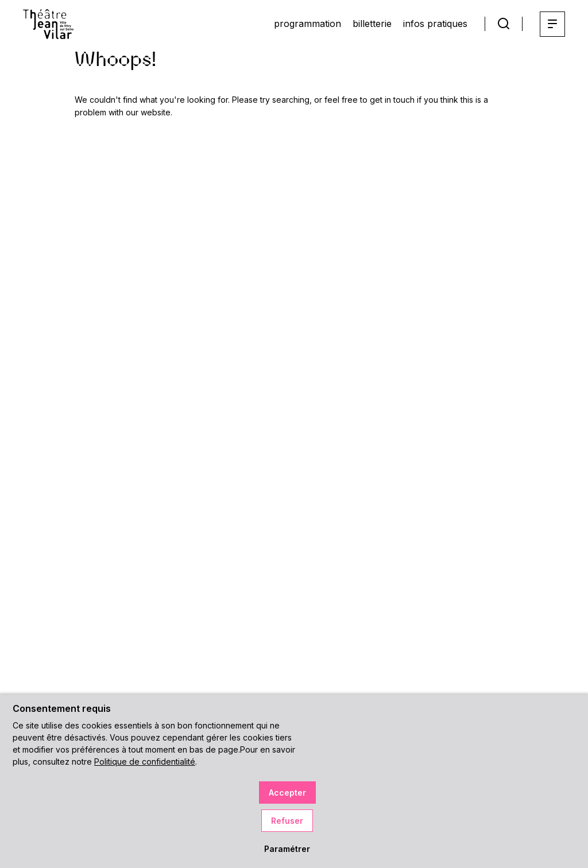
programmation (307, 24)
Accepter (287, 793)
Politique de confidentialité (145, 762)
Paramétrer (287, 849)
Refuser (287, 821)
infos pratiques (435, 24)
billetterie (372, 24)
